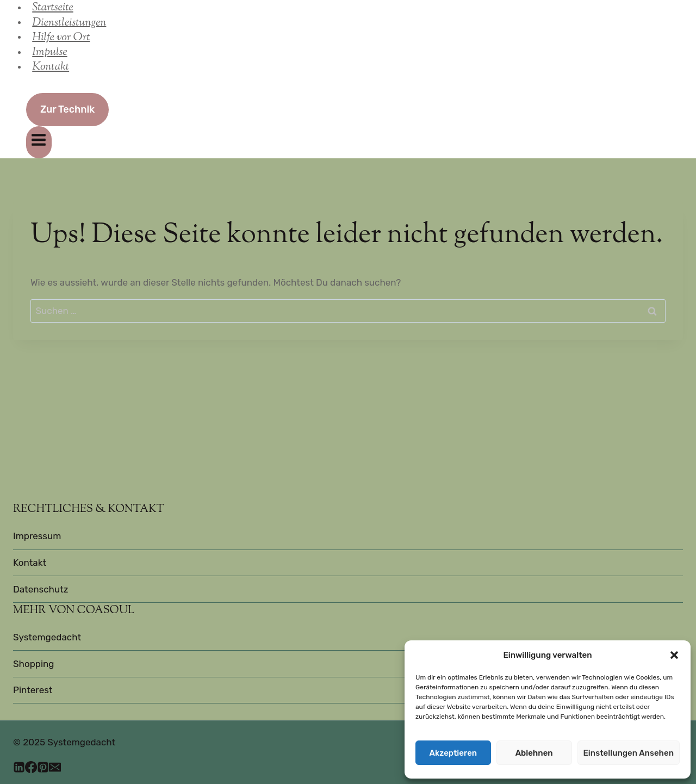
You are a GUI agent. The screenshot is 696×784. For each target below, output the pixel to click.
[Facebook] (31, 769)
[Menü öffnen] (39, 142)
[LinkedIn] (19, 769)
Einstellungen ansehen (629, 753)
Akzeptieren (453, 753)
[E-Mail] (55, 769)
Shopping (34, 664)
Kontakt (51, 67)
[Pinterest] (43, 769)
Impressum (37, 536)
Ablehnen (534, 753)
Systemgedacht (47, 637)
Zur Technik (67, 109)
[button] (674, 655)
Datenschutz (41, 589)
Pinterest (33, 690)
